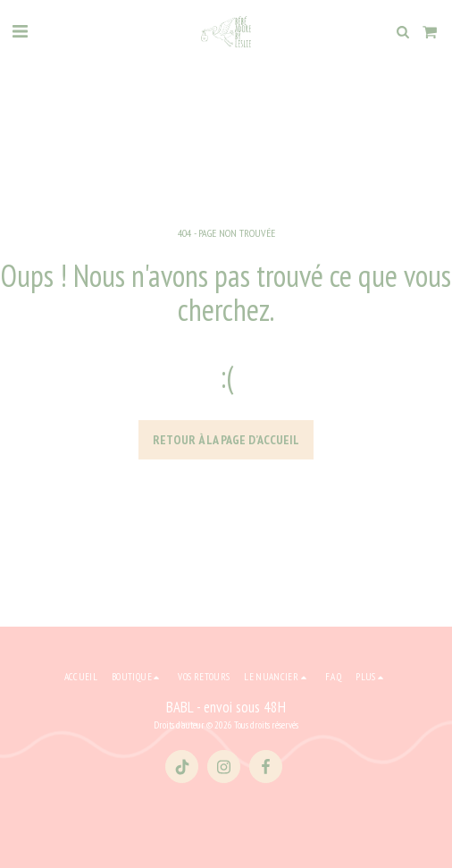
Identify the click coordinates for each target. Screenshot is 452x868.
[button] (20, 31)
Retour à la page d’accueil (226, 440)
